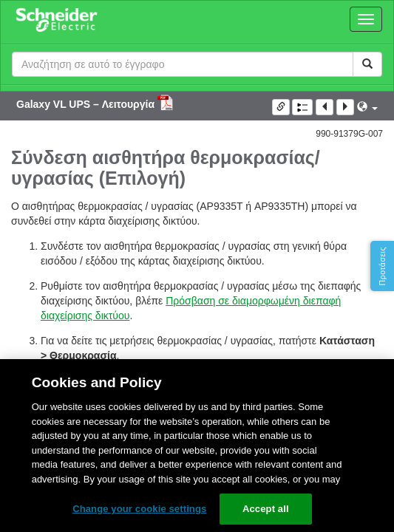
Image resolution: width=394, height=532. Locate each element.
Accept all (266, 509)
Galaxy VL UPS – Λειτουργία (87, 104)
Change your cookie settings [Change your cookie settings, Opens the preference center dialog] (139, 509)
